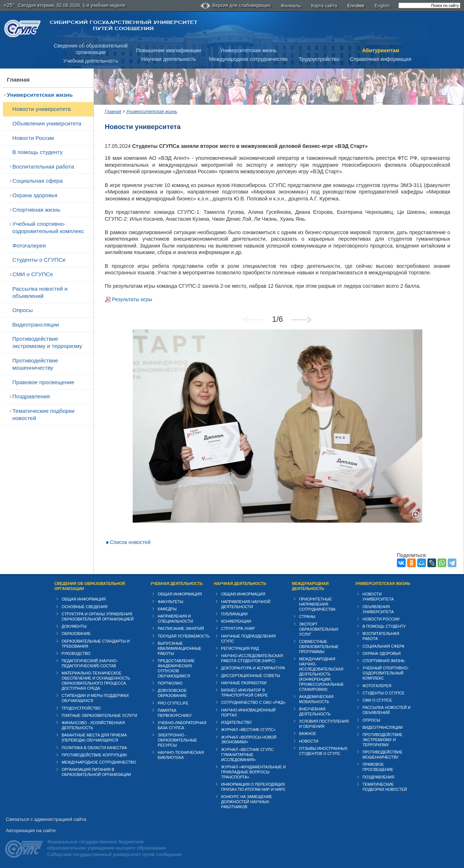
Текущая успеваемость (184, 636)
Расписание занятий (181, 628)
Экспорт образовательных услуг (319, 629)
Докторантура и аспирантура (253, 668)
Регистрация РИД (240, 648)
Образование (76, 634)
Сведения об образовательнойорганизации (91, 49)
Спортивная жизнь (36, 210)
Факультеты (171, 602)
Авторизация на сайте (31, 830)
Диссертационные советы (251, 676)
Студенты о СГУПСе (39, 260)
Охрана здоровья (35, 195)
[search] (429, 5)
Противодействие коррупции (94, 755)
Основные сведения (84, 607)
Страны (307, 616)
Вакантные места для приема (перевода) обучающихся (94, 738)
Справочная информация (380, 59)
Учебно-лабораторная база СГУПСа (182, 725)
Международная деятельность (310, 586)
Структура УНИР (238, 628)
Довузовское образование (172, 693)
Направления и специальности (175, 619)
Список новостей (130, 542)
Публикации (234, 614)
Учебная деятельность (91, 61)
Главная (18, 80)
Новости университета (42, 109)
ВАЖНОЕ (308, 734)
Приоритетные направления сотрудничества (317, 604)
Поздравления (31, 396)
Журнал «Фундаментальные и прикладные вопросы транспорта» (253, 772)
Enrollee (356, 6)
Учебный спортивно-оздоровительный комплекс (48, 227)
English (382, 6)
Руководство (76, 653)
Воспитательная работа (43, 167)
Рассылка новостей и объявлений (40, 292)
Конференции (236, 621)
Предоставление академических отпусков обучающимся (176, 668)
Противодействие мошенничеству (35, 364)
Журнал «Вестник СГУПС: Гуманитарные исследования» (248, 755)
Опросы (22, 310)
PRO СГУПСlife (173, 703)
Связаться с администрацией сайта (46, 819)
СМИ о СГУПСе (33, 274)
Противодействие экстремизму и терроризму (47, 342)
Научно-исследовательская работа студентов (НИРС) (252, 658)
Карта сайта (324, 6)
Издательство (236, 722)
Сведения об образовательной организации (90, 586)
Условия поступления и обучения (324, 724)
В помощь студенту (38, 152)
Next (304, 320)
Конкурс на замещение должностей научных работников (247, 802)
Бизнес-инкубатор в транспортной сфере (245, 693)
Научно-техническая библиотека (181, 755)
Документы (74, 626)
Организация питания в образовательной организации (96, 772)
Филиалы (291, 6)
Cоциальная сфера (38, 181)
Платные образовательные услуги (99, 715)
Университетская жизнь (248, 50)
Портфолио (170, 683)
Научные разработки (244, 683)
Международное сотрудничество (248, 59)
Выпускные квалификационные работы (180, 648)
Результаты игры (132, 299)
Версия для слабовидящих (236, 6)
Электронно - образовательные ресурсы (177, 740)
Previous (257, 320)
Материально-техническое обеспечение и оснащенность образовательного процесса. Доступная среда (96, 681)
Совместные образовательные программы (319, 647)
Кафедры (167, 609)
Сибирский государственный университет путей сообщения (123, 25)
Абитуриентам (381, 50)
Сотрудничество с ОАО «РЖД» (253, 702)
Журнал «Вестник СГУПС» (248, 730)
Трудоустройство (319, 59)
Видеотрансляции (36, 325)
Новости (309, 741)
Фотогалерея (29, 246)
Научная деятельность (169, 59)
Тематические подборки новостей (43, 414)
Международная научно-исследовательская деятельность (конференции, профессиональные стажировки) (321, 674)
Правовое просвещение (43, 382)
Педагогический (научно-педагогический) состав (90, 663)
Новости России (33, 138)
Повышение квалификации (169, 50)
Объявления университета (47, 123)
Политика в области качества (94, 748)
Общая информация (84, 599)
